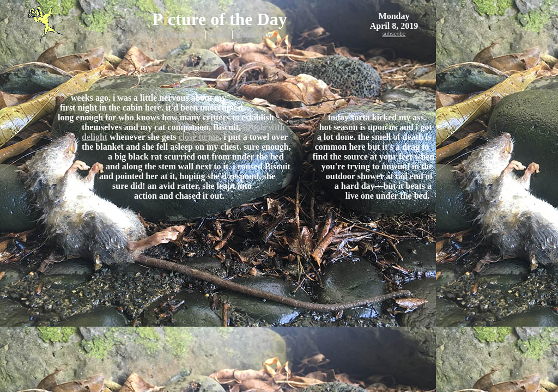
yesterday (184, 34)
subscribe (394, 34)
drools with (264, 127)
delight (95, 137)
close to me (199, 137)
